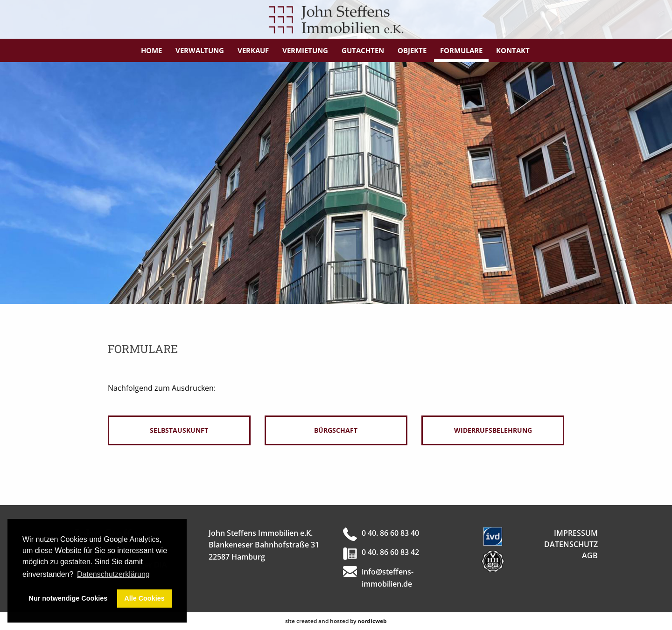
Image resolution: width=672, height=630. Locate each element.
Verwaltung (200, 50)
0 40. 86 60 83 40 (390, 533)
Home (151, 50)
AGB (590, 555)
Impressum (576, 533)
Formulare (461, 50)
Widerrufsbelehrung (493, 430)
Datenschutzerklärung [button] (113, 574)
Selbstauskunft (179, 430)
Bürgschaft (336, 430)
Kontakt (513, 50)
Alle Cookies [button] (144, 598)
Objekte (412, 50)
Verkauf (253, 50)
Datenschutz (571, 544)
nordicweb (372, 621)
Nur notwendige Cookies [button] (68, 598)
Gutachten (363, 50)
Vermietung (305, 50)
